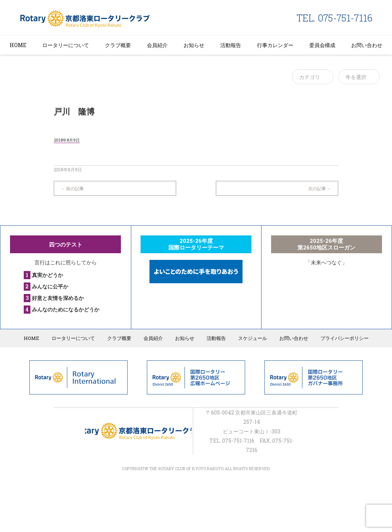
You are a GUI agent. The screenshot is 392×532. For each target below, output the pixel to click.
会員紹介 (157, 45)
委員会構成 (322, 45)
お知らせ (194, 45)
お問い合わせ (367, 45)
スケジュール (253, 338)
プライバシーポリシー (345, 338)
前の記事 (75, 188)
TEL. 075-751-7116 (335, 18)
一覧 (196, 185)
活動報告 (231, 45)
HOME (18, 45)
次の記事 (317, 188)
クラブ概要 (118, 45)
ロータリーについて (66, 45)
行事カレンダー (275, 45)
